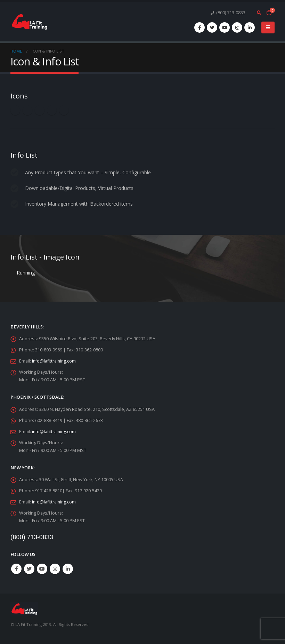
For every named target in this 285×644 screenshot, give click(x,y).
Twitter (29, 569)
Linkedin (68, 569)
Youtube (42, 569)
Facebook (16, 569)
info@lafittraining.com (54, 361)
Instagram (55, 569)
